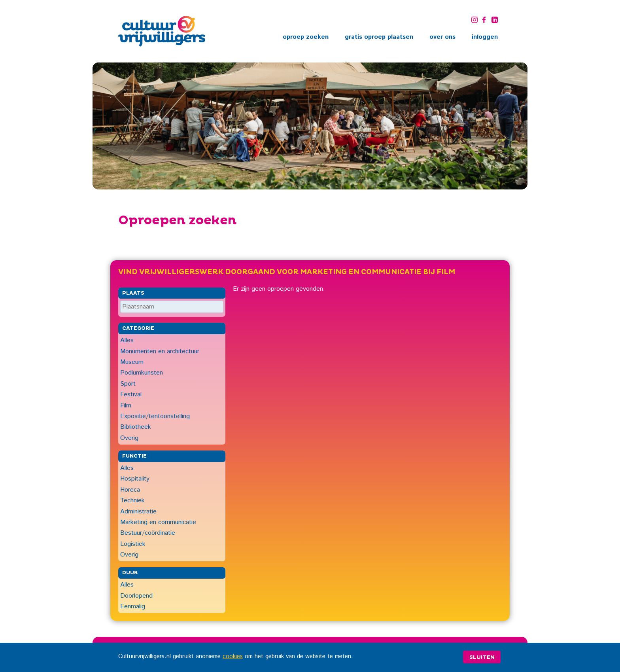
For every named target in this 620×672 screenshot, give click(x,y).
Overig (129, 438)
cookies (233, 657)
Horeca (130, 490)
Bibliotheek (136, 427)
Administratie (138, 512)
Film (126, 406)
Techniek (132, 501)
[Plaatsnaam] (172, 307)
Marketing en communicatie (158, 522)
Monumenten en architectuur (160, 351)
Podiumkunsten (142, 373)
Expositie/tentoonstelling (155, 416)
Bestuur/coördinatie (148, 533)
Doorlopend (136, 596)
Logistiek (133, 544)
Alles (127, 340)
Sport (128, 384)
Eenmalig (133, 607)
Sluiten (482, 657)
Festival (131, 395)
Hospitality (135, 479)
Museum (132, 362)
